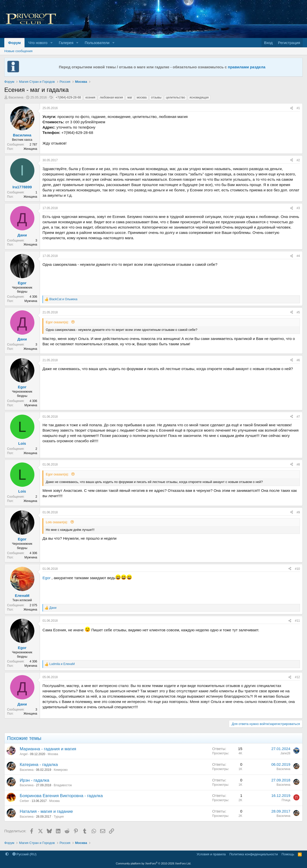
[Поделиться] (292, 108)
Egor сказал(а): (58, 322)
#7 (298, 417)
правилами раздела (247, 67)
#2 (298, 160)
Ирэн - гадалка (35, 780)
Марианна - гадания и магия (48, 749)
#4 (298, 256)
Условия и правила (211, 854)
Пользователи (97, 43)
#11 (297, 621)
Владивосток (63, 785)
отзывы (156, 97)
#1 (298, 108)
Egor (47, 578)
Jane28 (285, 753)
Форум (14, 43)
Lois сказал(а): (57, 522)
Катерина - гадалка (39, 765)
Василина (16, 97)
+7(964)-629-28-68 (68, 97)
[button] (52, 43)
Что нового (38, 43)
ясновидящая (199, 97)
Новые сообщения (18, 51)
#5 (298, 312)
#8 (298, 465)
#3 (298, 208)
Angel (24, 754)
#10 (297, 569)
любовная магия (111, 97)
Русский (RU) (25, 854)
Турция (59, 817)
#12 (297, 677)
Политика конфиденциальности (254, 854)
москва (142, 97)
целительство (176, 97)
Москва (53, 754)
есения (90, 97)
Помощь (288, 854)
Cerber (24, 801)
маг (130, 97)
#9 (298, 512)
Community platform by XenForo (153, 863)
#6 (298, 360)
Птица (286, 800)
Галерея (66, 43)
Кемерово (61, 770)
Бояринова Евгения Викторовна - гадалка (61, 796)
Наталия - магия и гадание (46, 811)
